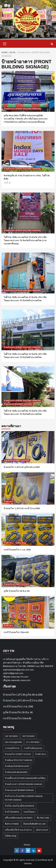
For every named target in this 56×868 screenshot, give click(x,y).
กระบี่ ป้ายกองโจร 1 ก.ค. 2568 (17, 550)
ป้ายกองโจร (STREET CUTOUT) (16, 460)
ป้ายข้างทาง (9, 502)
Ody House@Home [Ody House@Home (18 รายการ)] (13, 742)
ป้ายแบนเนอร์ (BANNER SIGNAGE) (18, 404)
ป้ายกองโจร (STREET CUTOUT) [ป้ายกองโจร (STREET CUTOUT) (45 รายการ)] (18, 754)
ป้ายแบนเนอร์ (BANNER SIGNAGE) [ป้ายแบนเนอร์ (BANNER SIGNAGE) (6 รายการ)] (19, 790)
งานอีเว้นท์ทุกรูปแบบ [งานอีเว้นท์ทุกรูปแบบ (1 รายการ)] (33, 748)
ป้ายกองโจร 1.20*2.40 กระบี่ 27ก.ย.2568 (22, 508)
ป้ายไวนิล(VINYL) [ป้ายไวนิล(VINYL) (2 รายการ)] (12, 812)
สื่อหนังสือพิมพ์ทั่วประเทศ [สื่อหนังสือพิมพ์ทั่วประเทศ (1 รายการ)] (34, 824)
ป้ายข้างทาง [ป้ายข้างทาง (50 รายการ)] (41, 754)
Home (27, 845)
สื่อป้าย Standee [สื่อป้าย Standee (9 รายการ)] (12, 824)
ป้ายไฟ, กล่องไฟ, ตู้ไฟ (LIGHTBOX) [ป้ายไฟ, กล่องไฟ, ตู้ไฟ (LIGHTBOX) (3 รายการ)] (19, 806)
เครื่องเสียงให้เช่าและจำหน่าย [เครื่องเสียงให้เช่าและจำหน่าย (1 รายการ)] (18, 830)
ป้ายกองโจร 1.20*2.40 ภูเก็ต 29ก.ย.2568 (22, 467)
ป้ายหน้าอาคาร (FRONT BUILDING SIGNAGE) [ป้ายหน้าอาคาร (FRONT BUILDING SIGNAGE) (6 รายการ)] (24, 784)
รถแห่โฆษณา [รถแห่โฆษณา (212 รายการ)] (29, 812)
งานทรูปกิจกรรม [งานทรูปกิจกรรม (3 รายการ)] (12, 748)
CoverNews (42, 860)
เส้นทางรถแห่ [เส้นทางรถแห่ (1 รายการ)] (42, 830)
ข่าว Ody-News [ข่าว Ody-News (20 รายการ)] (33, 742)
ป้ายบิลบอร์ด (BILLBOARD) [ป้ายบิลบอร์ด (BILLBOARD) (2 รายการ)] (16, 772)
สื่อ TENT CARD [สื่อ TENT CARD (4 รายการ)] (43, 818)
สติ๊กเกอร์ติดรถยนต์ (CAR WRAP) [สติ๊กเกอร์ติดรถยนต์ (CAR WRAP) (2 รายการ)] (19, 818)
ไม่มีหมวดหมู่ (21, 543)
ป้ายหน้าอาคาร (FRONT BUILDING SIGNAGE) (22, 109)
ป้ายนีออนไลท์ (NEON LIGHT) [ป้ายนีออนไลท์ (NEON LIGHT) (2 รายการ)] (17, 766)
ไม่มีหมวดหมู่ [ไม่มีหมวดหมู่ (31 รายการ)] (11, 836)
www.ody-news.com (21, 680)
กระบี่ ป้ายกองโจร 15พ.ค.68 (16, 632)
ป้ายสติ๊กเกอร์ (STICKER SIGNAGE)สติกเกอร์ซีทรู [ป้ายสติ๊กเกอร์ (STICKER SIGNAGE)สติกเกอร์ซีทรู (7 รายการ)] (25, 778)
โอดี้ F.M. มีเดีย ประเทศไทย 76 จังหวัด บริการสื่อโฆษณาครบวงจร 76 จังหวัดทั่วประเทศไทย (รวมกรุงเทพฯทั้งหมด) (25, 240)
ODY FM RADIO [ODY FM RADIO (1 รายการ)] (29, 736)
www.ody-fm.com (20, 677)
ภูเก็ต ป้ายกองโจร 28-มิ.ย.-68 (17, 591)
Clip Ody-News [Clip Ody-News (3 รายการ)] (11, 736)
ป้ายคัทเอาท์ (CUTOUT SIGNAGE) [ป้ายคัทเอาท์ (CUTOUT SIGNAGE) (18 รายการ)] (19, 760)
